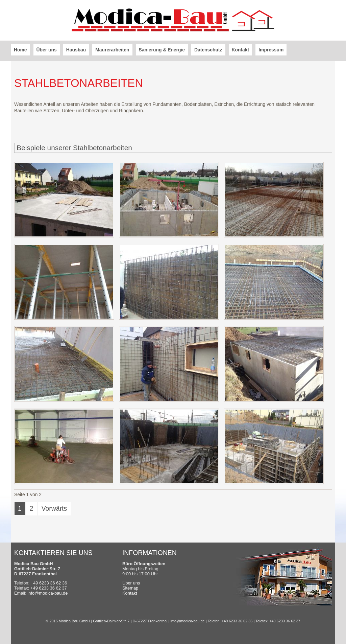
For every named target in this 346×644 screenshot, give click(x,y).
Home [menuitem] (20, 50)
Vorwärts (54, 508)
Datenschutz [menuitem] (208, 50)
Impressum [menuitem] (271, 50)
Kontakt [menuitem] (241, 50)
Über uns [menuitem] (47, 50)
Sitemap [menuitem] (130, 588)
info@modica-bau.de (47, 593)
